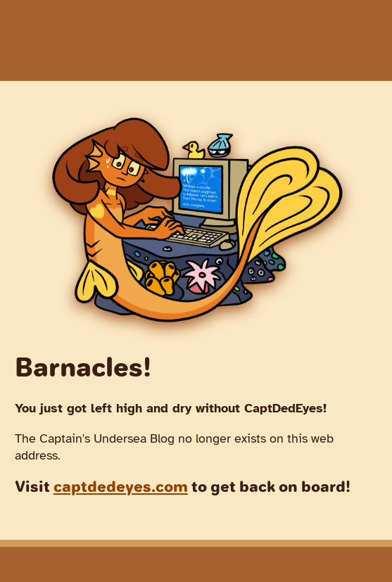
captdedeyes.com (121, 487)
